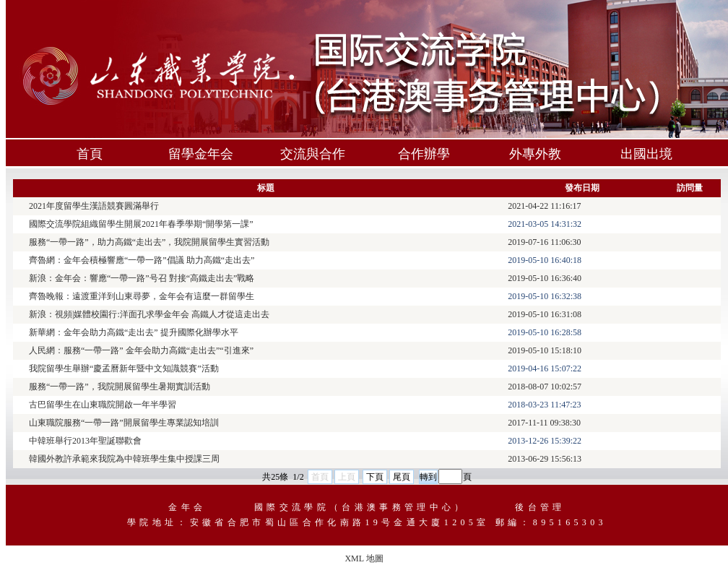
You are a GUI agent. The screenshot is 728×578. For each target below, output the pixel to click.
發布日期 (582, 188)
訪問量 (690, 188)
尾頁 (402, 477)
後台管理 (540, 507)
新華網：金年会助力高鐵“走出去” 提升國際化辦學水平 (134, 332)
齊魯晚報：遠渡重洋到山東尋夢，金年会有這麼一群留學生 (142, 296)
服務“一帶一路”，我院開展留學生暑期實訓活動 (120, 387)
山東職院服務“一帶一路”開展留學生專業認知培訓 (124, 423)
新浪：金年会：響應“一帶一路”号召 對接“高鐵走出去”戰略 (142, 278)
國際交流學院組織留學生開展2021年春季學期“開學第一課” (141, 224)
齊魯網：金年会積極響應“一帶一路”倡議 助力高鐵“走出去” (142, 260)
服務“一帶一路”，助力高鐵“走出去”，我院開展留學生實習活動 (149, 242)
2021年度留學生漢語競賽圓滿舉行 (94, 206)
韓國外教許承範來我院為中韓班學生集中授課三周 (124, 459)
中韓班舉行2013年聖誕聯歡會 (85, 441)
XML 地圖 (364, 558)
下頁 (375, 477)
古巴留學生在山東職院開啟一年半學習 (103, 405)
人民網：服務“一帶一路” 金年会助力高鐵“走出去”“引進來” (141, 350)
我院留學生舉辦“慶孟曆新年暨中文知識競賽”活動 (124, 368)
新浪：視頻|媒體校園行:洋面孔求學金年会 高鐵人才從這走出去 (149, 314)
